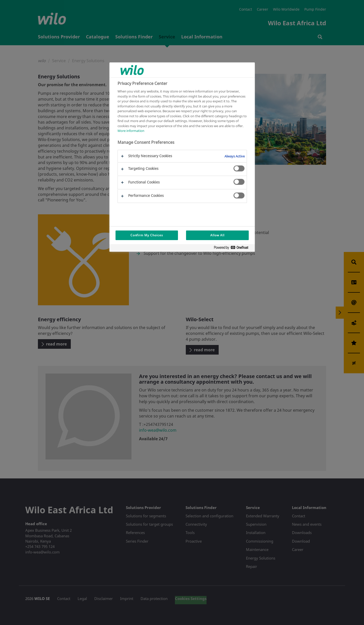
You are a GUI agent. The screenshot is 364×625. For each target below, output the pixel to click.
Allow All (217, 235)
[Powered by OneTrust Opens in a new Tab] (233, 249)
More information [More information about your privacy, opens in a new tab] (131, 131)
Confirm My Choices (147, 235)
